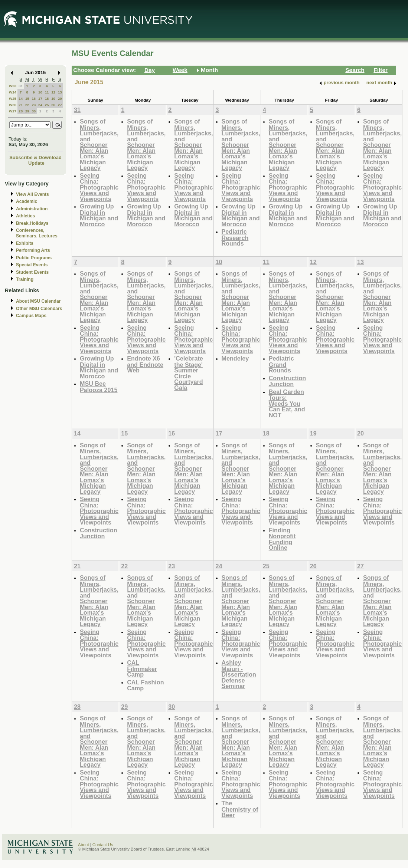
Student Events (32, 272)
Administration (32, 209)
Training (25, 279)
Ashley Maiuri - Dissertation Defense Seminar (239, 674)
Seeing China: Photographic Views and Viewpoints (99, 187)
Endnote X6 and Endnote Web (145, 364)
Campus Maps (31, 316)
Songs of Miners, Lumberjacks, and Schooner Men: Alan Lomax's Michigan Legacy (99, 144)
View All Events (32, 194)
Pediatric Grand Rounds (281, 364)
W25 (13, 98)
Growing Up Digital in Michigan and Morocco (99, 215)
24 (40, 105)
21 (21, 105)
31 (21, 86)
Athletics (25, 216)
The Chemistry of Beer (240, 809)
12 (53, 92)
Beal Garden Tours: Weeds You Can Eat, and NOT (287, 403)
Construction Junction (288, 381)
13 (60, 92)
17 (40, 98)
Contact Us (103, 845)
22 (27, 105)
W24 (13, 92)
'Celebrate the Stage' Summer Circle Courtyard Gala (188, 373)
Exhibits (25, 243)
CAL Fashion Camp (145, 685)
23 (34, 105)
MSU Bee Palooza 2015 (99, 387)
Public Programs (34, 258)
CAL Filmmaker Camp (142, 668)
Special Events (32, 265)
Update (36, 163)
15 (27, 98)
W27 (13, 111)
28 (21, 111)
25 (47, 105)
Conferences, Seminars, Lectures (37, 233)
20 (60, 98)
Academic (27, 201)
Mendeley (235, 358)
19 (53, 98)
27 (60, 105)
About (84, 845)
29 (27, 111)
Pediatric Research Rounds (235, 237)
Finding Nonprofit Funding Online (282, 539)
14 (21, 98)
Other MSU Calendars (39, 309)
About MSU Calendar (38, 301)
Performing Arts (33, 250)
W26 (13, 105)
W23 (13, 86)
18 (47, 98)
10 (40, 92)
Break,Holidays (32, 223)
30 (34, 111)
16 (34, 98)
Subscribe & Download (35, 157)
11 (47, 92)
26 (53, 105)
